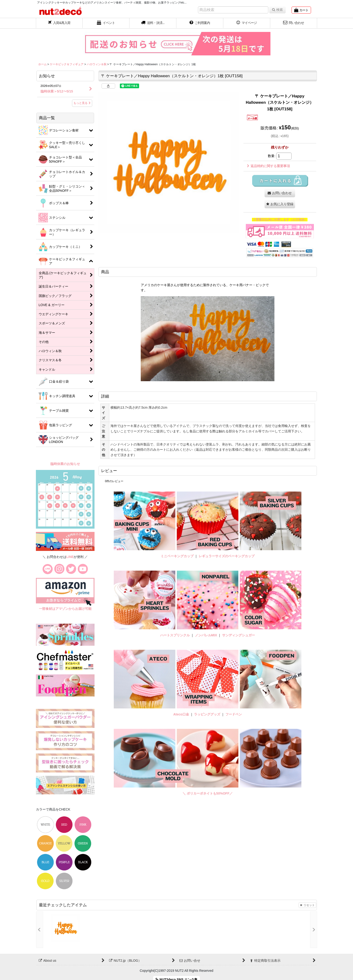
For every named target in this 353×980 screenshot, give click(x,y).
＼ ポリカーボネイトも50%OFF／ (208, 793)
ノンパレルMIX (206, 635)
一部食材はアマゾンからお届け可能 (65, 609)
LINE (70, 557)
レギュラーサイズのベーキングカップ (227, 556)
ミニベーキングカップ (177, 556)
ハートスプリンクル (175, 635)
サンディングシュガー (239, 635)
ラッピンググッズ (208, 714)
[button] (153, 23)
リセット (307, 905)
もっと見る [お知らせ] (82, 103)
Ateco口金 (182, 714)
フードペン (234, 714)
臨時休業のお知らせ (65, 464)
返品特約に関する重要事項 (268, 166)
